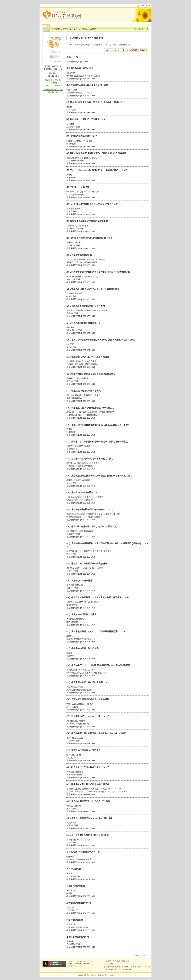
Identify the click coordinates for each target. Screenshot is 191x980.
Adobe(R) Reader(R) (75, 964)
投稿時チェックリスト (53, 90)
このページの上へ (140, 955)
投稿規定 (53, 73)
